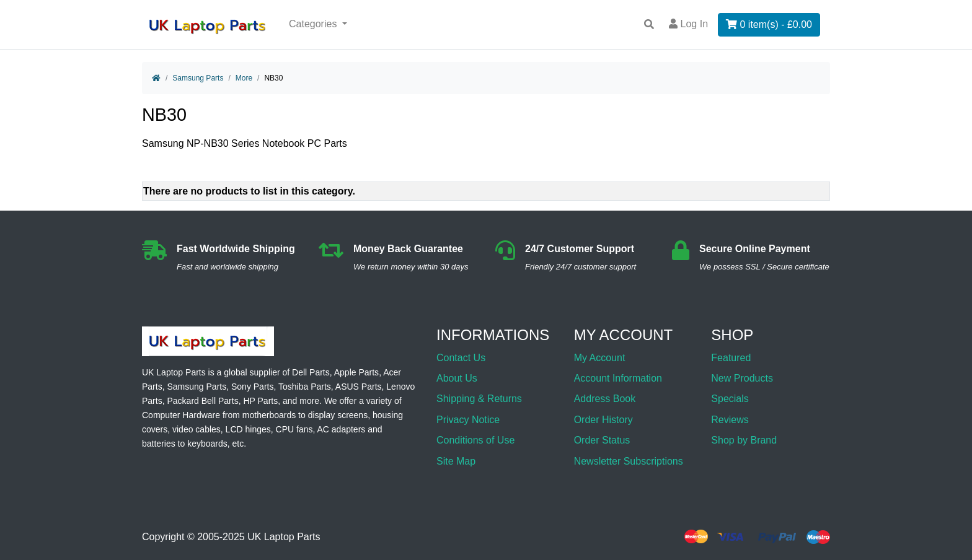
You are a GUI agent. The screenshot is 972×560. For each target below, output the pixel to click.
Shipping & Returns (479, 399)
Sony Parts (252, 387)
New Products (742, 378)
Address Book (605, 399)
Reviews (730, 420)
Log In (688, 24)
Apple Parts (356, 372)
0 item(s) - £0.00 (769, 24)
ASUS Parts (359, 387)
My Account (600, 358)
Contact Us (461, 358)
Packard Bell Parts (202, 401)
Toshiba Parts (305, 387)
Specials (730, 399)
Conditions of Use (475, 440)
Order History (603, 420)
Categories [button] (314, 24)
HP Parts (260, 401)
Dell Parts (311, 372)
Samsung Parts (198, 78)
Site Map (456, 461)
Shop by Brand (744, 440)
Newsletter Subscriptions (629, 461)
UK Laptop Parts (284, 537)
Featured (731, 358)
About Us (457, 378)
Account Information (618, 378)
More (244, 78)
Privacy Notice (468, 420)
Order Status (602, 440)
